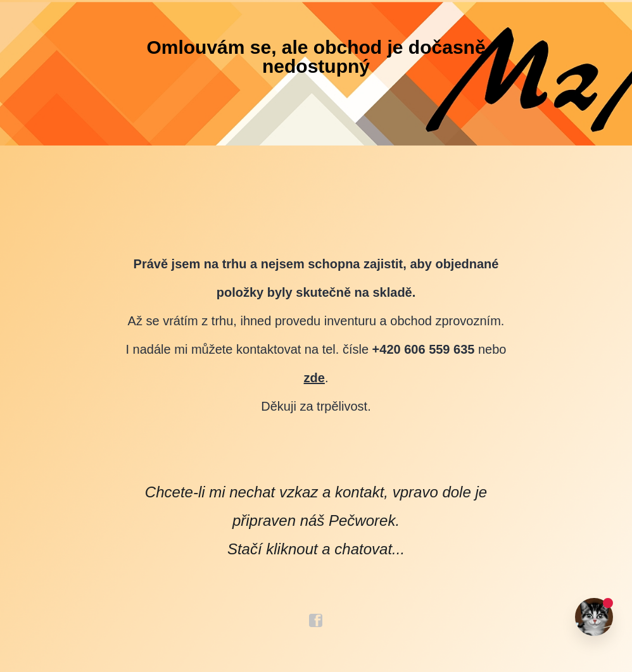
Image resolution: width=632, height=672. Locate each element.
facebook (316, 621)
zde (314, 378)
